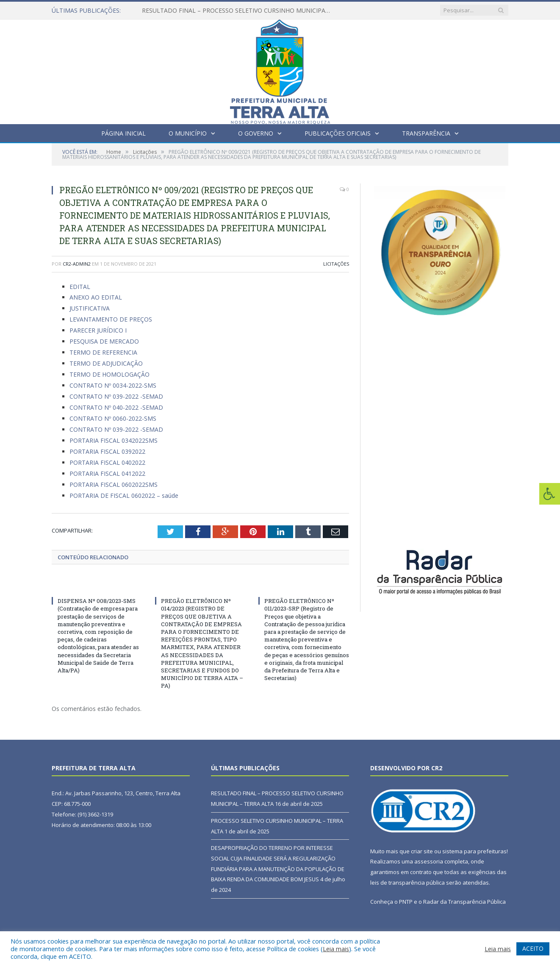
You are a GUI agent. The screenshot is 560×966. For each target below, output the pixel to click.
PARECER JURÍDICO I (98, 330)
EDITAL (80, 287)
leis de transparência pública (408, 883)
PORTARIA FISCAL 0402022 (107, 462)
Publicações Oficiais (338, 133)
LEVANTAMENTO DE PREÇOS (111, 319)
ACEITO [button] (533, 948)
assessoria (429, 861)
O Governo (256, 133)
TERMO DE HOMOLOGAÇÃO (110, 374)
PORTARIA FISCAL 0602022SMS (114, 484)
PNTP (406, 902)
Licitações (336, 264)
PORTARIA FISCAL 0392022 (107, 451)
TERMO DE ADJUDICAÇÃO (106, 363)
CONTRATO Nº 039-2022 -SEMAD (116, 396)
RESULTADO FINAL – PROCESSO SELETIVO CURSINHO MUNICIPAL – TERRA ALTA (239, 11)
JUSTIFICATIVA (90, 308)
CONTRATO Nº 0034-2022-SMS (113, 385)
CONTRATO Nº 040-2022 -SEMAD (116, 407)
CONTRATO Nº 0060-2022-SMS (113, 418)
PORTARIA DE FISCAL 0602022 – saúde (124, 495)
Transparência (426, 133)
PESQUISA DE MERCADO (104, 341)
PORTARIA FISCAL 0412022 (107, 473)
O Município (188, 133)
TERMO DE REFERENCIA (103, 352)
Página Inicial (123, 133)
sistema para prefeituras (474, 851)
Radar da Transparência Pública (464, 902)
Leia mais (336, 949)
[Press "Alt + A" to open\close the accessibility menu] (550, 494)
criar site (422, 851)
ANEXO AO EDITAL (96, 297)
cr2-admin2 (77, 264)
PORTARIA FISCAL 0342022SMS (114, 440)
